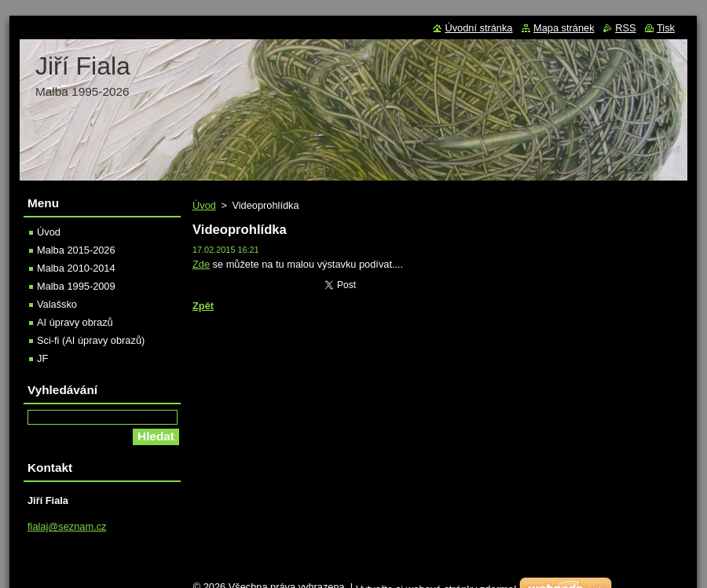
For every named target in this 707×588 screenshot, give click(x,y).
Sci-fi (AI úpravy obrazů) (91, 340)
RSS (625, 28)
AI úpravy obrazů (75, 322)
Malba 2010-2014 (76, 268)
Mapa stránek (564, 28)
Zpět (203, 306)
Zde (201, 264)
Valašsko (57, 304)
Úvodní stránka (478, 28)
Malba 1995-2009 (76, 286)
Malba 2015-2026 (76, 250)
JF (42, 358)
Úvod (204, 205)
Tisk (666, 28)
